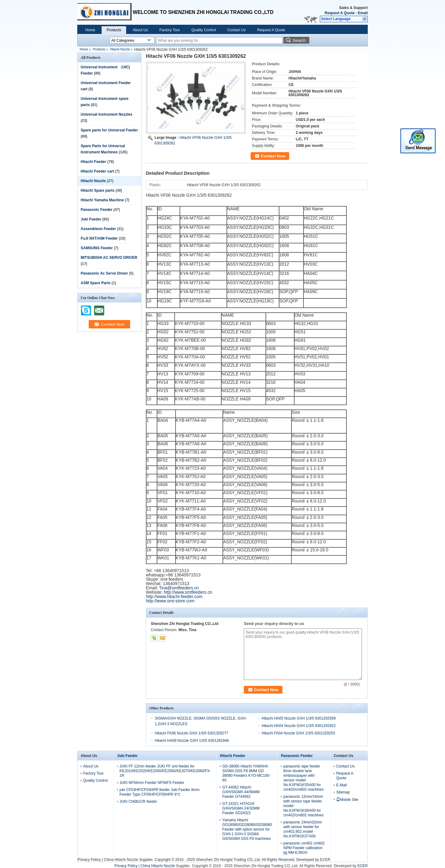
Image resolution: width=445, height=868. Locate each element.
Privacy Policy (89, 860)
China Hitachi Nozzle (121, 860)
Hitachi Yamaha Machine (102, 200)
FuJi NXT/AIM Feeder (99, 238)
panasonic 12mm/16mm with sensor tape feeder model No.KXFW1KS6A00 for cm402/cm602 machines (303, 806)
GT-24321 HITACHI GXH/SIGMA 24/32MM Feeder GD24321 (241, 808)
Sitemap (343, 792)
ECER (325, 860)
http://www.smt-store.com (170, 601)
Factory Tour (170, 30)
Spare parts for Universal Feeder (109, 130)
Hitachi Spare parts (97, 190)
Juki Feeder (91, 219)
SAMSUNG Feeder (97, 248)
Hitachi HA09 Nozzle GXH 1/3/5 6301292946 (192, 741)
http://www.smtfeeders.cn (188, 592)
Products (114, 30)
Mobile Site (347, 800)
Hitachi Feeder (93, 162)
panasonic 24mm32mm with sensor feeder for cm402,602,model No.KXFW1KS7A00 (303, 829)
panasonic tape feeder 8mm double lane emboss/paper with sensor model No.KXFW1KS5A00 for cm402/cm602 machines (303, 778)
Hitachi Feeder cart (97, 171)
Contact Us (237, 30)
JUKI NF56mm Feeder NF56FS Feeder (152, 783)
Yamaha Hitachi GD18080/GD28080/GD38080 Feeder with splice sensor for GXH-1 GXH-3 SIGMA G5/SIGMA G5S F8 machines (247, 829)
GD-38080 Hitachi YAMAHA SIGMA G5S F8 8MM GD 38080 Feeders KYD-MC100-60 (246, 773)
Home (90, 30)
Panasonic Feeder (97, 210)
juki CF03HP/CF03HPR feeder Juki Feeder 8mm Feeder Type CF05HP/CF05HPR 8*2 (160, 792)
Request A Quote (340, 13)
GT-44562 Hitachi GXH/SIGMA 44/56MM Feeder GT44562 (241, 792)
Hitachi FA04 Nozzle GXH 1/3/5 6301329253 (298, 733)
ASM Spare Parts (96, 283)
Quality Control (203, 30)
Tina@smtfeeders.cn (179, 588)
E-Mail (341, 785)
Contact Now (273, 156)
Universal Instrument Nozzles (106, 114)
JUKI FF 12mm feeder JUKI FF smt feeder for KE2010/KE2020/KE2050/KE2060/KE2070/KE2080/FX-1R (165, 771)
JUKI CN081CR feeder (138, 802)
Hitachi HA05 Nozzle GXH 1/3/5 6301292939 (299, 718)
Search (299, 40)
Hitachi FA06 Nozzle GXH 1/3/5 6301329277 (191, 733)
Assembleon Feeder (98, 229)
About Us (140, 30)
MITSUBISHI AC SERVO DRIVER (109, 258)
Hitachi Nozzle (120, 49)
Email (363, 13)
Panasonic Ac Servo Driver (104, 273)
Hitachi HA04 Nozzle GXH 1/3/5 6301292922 (299, 726)
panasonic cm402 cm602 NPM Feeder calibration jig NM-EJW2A (304, 848)
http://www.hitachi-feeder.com (174, 596)
